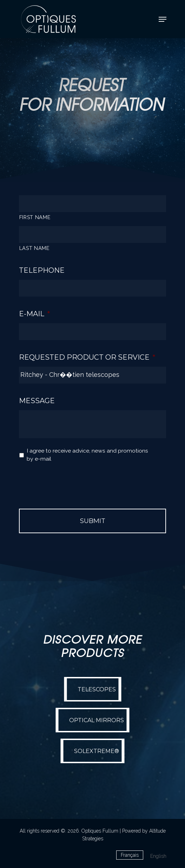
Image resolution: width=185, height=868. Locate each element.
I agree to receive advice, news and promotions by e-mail (87, 455)
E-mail (35, 314)
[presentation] (72, 482)
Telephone (42, 270)
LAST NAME (35, 248)
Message (37, 401)
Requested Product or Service (87, 357)
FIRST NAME (35, 217)
